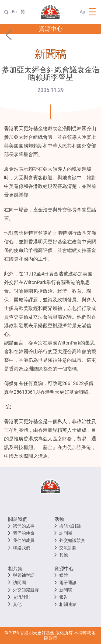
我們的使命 (24, 533)
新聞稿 (66, 590)
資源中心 (64, 569)
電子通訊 (68, 583)
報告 (64, 597)
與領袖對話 (70, 526)
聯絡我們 (22, 548)
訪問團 (66, 533)
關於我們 (18, 519)
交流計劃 (68, 548)
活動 (59, 519)
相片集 (15, 569)
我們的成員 (24, 540)
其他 (64, 555)
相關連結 (68, 604)
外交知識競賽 (72, 540)
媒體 (64, 575)
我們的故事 (24, 526)
